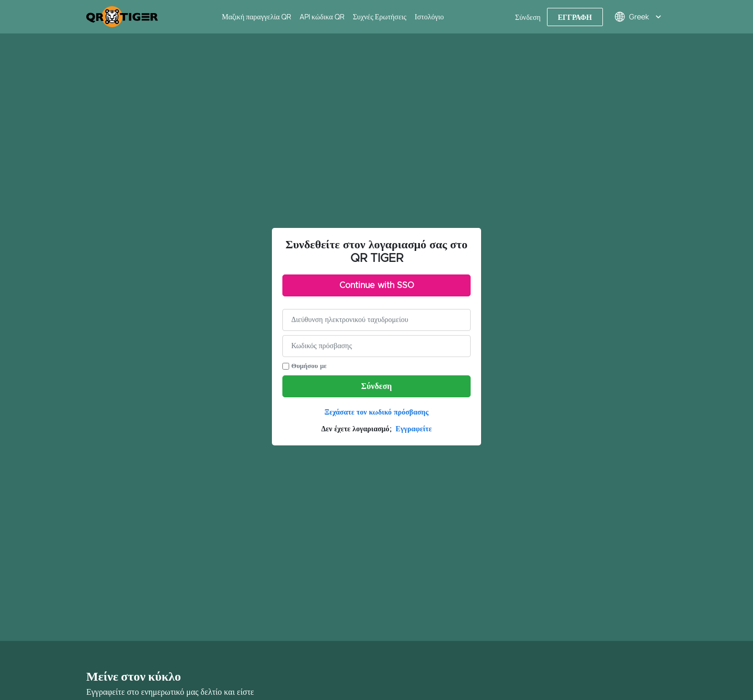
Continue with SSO (377, 285)
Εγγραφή (575, 17)
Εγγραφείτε (414, 429)
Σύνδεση (377, 386)
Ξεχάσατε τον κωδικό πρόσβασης (377, 412)
